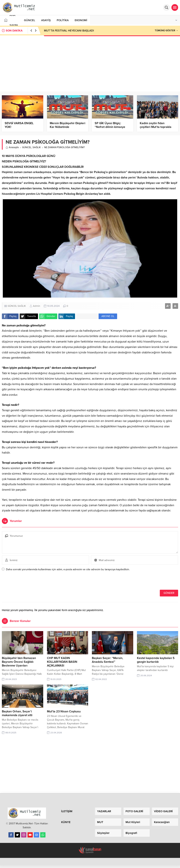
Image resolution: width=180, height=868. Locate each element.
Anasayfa (12, 147)
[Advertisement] (90, 63)
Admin (36, 306)
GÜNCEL (27, 147)
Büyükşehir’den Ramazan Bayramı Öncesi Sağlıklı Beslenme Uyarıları (19, 662)
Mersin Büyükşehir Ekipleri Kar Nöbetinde (68, 125)
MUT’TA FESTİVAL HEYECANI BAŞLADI (69, 31)
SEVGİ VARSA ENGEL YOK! (19, 125)
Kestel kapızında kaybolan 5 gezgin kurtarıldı (156, 660)
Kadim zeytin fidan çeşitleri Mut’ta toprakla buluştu (156, 127)
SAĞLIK (37, 147)
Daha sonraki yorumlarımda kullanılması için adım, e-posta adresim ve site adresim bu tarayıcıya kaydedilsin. (68, 569)
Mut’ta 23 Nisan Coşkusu (64, 711)
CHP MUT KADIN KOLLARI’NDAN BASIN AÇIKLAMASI (62, 662)
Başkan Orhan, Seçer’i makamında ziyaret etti (17, 713)
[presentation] (28, 582)
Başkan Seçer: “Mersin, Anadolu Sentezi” (107, 660)
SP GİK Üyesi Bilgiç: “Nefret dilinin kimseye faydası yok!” (110, 127)
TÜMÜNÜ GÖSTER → (166, 31)
